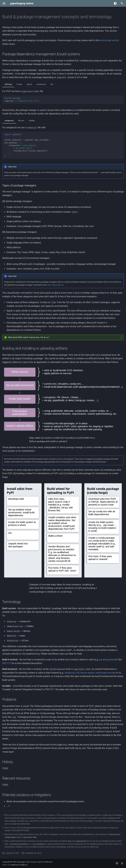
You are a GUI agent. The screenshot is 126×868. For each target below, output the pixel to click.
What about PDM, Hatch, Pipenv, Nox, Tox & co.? (29, 337)
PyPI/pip (8, 84)
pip (101, 660)
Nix (52, 84)
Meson (21, 121)
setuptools (9, 121)
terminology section (109, 40)
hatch (118, 673)
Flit (78, 673)
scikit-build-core (104, 673)
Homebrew (41, 84)
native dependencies (55, 285)
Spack (29, 84)
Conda (19, 84)
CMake (32, 121)
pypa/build (111, 660)
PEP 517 (7, 663)
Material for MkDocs (19, 865)
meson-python (87, 673)
